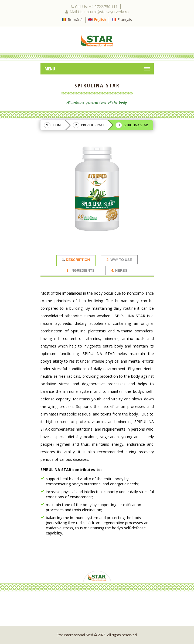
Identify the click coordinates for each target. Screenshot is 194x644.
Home (58, 125)
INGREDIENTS (81, 270)
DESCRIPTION (76, 260)
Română (75, 20)
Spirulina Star (136, 125)
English (100, 20)
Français (125, 20)
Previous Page (93, 125)
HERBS (119, 270)
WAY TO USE (119, 260)
